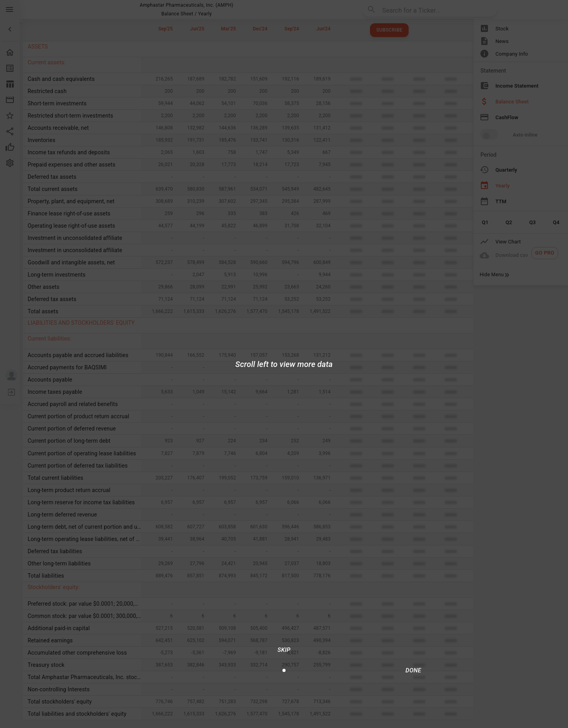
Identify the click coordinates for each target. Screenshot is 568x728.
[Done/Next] (413, 670)
